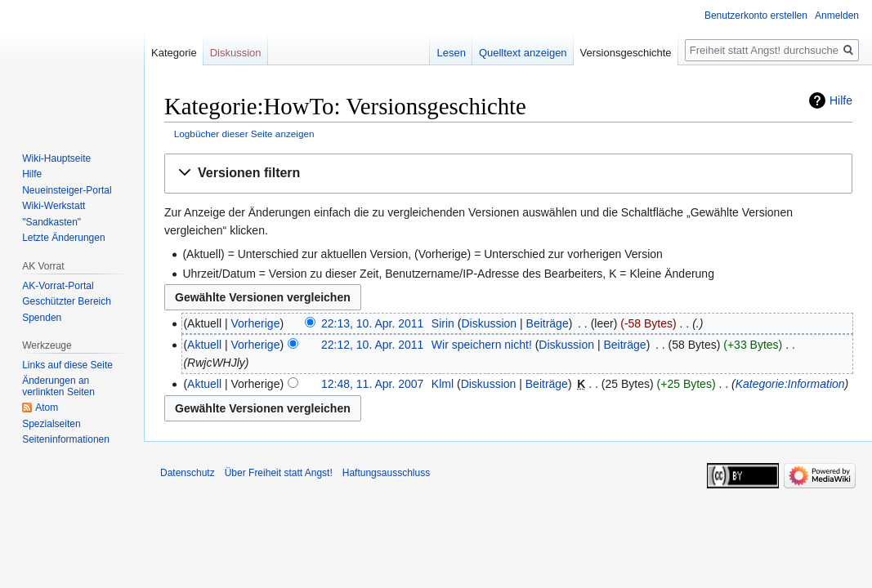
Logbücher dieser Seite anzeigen (244, 134)
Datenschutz (188, 473)
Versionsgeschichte (626, 53)
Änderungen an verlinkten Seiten (58, 386)
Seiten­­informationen (66, 439)
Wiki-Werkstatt (54, 206)
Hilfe (841, 100)
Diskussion (489, 323)
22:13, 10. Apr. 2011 (372, 323)
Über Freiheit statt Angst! (279, 473)
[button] (508, 174)
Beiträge (548, 323)
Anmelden (837, 16)
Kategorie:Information (790, 384)
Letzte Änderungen (63, 238)
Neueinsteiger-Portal (67, 190)
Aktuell (204, 345)
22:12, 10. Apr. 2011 (372, 345)
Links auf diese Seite (67, 365)
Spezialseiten (51, 424)
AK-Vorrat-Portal (58, 286)
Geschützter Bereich (67, 301)
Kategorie (174, 53)
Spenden (42, 318)
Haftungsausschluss (386, 473)
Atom (47, 408)
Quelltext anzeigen (523, 53)
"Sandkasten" (51, 222)
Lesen (451, 53)
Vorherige (256, 323)
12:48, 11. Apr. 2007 (372, 384)
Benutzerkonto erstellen (756, 16)
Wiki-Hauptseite (56, 158)
